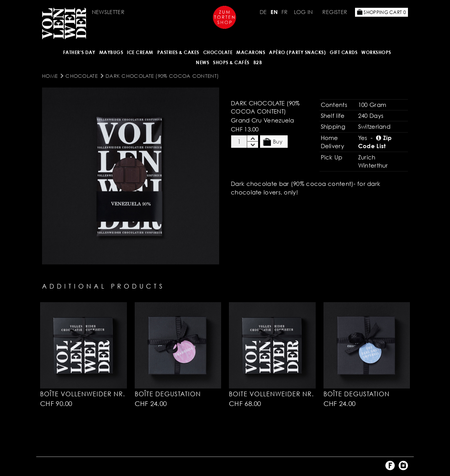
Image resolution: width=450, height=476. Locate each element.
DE (263, 12)
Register (335, 12)
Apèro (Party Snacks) (297, 52)
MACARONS (251, 52)
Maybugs (111, 52)
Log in (303, 12)
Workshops (376, 52)
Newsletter (108, 12)
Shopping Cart (381, 12)
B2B (258, 62)
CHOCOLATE (218, 52)
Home (50, 76)
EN (274, 12)
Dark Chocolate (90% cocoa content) (162, 76)
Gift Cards (344, 52)
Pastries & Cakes (178, 52)
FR (285, 12)
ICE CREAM (140, 52)
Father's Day (79, 52)
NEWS (202, 62)
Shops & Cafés (231, 62)
